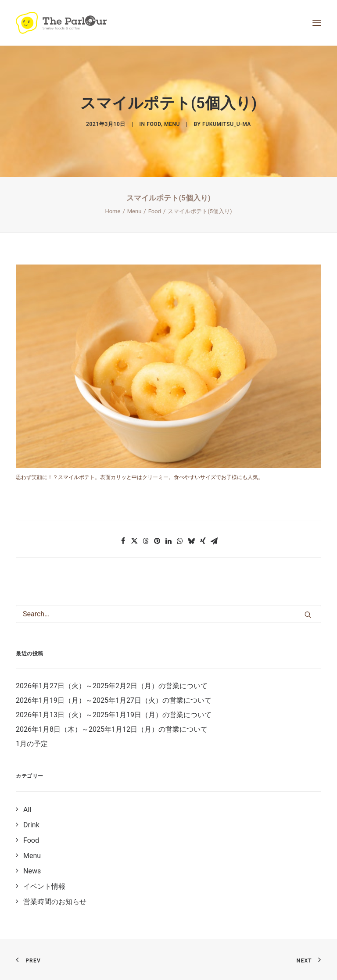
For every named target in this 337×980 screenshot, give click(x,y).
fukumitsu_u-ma (227, 124)
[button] (123, 541)
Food (154, 124)
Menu (172, 124)
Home (113, 211)
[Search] (168, 614)
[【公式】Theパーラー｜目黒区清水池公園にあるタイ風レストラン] (61, 23)
